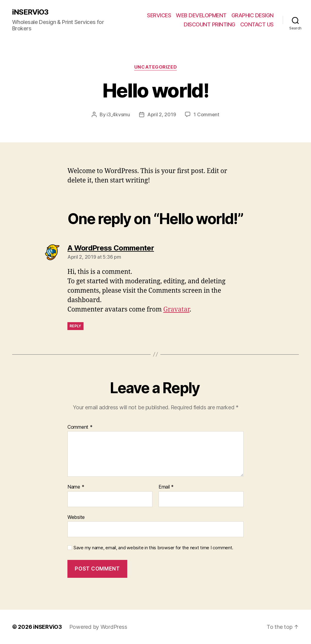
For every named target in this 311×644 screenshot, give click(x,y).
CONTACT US (257, 24)
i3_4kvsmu (118, 114)
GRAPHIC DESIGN (253, 15)
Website (76, 517)
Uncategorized (155, 67)
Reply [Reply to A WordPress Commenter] (75, 326)
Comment (80, 427)
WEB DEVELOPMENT (201, 15)
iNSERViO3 (30, 12)
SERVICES (159, 15)
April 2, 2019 (162, 114)
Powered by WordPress (98, 627)
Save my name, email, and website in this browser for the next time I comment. (153, 548)
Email (166, 487)
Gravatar (177, 310)
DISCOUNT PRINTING (210, 24)
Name (76, 487)
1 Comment (206, 114)
